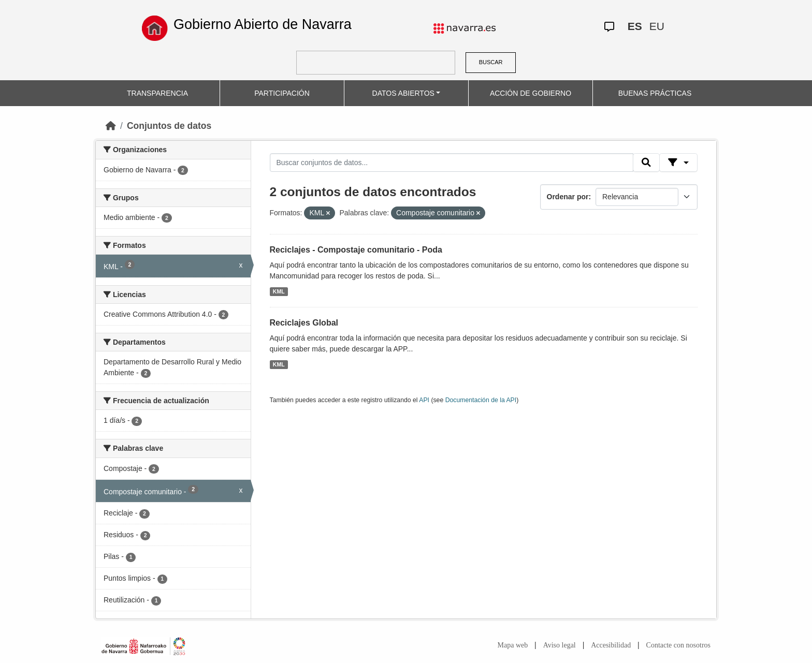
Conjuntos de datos (169, 126)
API (424, 400)
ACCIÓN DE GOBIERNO (531, 93)
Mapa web (513, 645)
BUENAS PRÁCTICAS (655, 93)
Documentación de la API (481, 400)
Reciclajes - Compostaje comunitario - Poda (356, 250)
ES (635, 26)
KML (279, 291)
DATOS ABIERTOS (403, 93)
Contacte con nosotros (678, 645)
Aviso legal (560, 645)
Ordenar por (568, 197)
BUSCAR (491, 62)
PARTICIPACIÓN (282, 93)
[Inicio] (111, 126)
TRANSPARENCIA (157, 93)
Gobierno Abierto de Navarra (263, 24)
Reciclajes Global (304, 323)
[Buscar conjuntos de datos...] (452, 163)
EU (657, 26)
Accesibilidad (611, 645)
